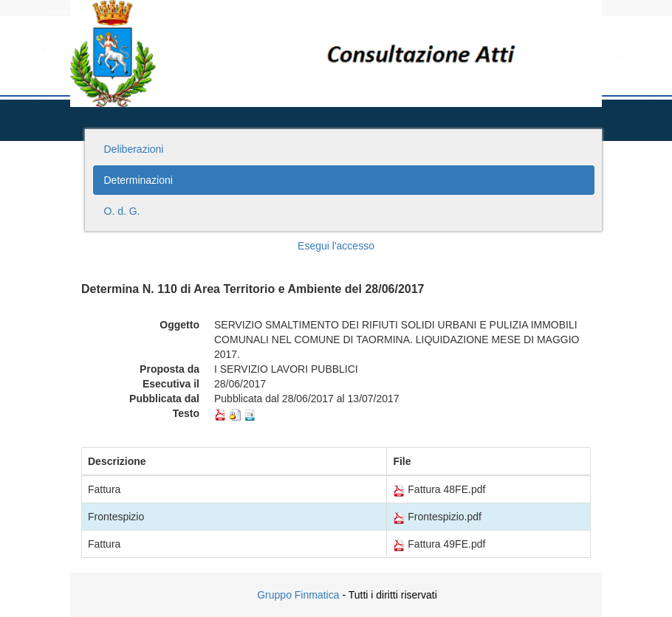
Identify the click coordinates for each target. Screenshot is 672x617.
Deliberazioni (134, 149)
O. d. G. (122, 211)
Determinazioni (138, 180)
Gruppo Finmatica (298, 595)
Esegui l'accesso (336, 246)
